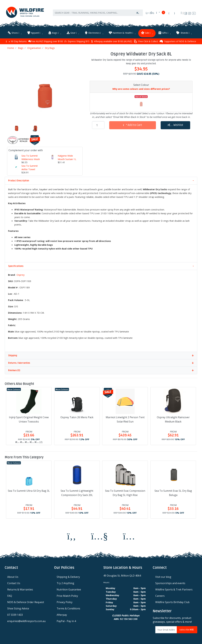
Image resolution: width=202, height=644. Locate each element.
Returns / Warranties (19, 362)
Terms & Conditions (68, 608)
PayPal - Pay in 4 (66, 620)
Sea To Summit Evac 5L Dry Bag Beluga (173, 492)
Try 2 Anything (65, 583)
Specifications (16, 266)
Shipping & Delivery (68, 576)
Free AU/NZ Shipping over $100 (46, 41)
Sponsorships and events (170, 583)
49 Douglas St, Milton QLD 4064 (122, 575)
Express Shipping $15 (77, 41)
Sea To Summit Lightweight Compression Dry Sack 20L (77, 492)
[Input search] (93, 14)
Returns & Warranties (20, 589)
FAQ (10, 595)
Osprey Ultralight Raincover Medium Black (173, 419)
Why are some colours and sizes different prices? (141, 88)
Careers (160, 595)
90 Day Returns (16, 41)
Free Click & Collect (146, 41)
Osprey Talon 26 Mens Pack (77, 416)
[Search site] (138, 14)
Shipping (13, 355)
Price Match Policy (67, 595)
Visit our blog (163, 576)
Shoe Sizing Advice (18, 608)
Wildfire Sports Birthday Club (172, 601)
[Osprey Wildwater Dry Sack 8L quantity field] (98, 124)
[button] (175, 124)
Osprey (21, 274)
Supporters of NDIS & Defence (178, 41)
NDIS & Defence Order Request (26, 601)
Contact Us (14, 583)
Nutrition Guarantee (69, 589)
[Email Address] (166, 629)
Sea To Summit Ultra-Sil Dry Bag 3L (29, 490)
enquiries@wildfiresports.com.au (26, 620)
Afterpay (62, 614)
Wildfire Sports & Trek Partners (174, 589)
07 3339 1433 (15, 614)
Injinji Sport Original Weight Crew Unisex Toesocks (29, 419)
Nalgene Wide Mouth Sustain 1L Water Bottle (67, 158)
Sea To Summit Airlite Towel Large (30, 169)
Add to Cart (133, 124)
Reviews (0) (14, 370)
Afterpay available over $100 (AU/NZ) (111, 41)
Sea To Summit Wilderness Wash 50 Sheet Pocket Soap (31, 160)
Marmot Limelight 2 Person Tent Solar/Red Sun (125, 419)
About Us (13, 576)
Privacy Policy (65, 601)
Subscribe (187, 629)
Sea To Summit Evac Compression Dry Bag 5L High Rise (125, 492)
